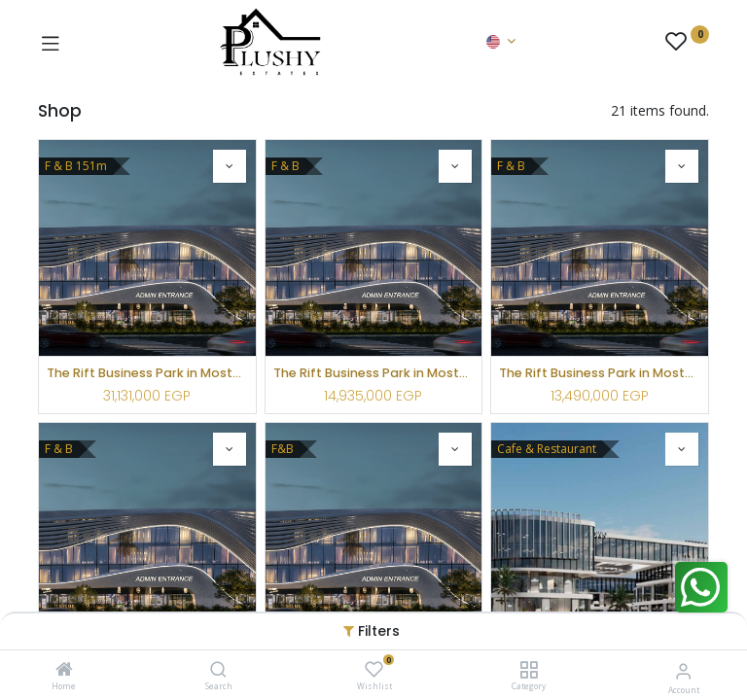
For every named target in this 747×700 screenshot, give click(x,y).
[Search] (218, 670)
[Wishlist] (374, 669)
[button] (230, 166)
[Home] (64, 670)
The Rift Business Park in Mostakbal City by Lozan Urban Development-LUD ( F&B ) (147, 373)
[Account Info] (683, 670)
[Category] (529, 670)
